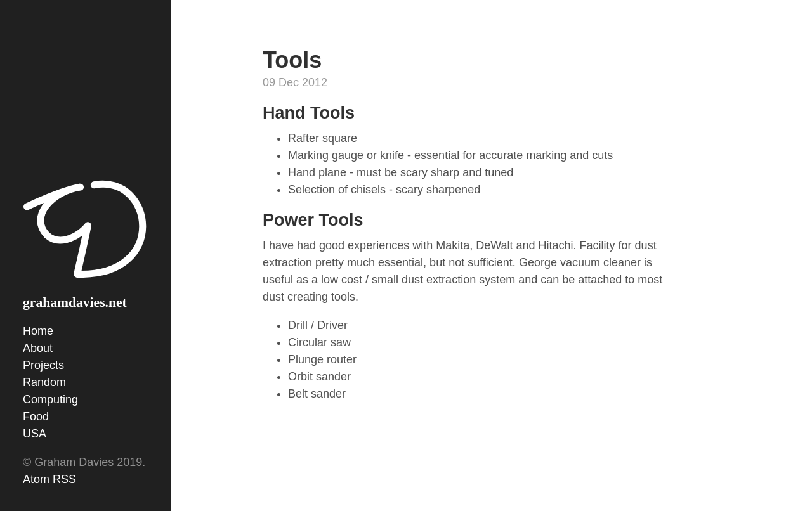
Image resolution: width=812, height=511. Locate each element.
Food (36, 417)
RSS (64, 479)
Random (44, 382)
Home (38, 331)
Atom (36, 479)
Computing (50, 399)
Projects (43, 365)
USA (35, 434)
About (38, 348)
